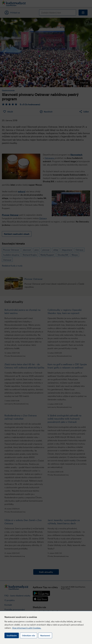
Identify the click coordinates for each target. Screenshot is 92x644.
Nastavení (45, 635)
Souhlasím (12, 635)
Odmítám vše (29, 635)
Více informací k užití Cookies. (27, 628)
